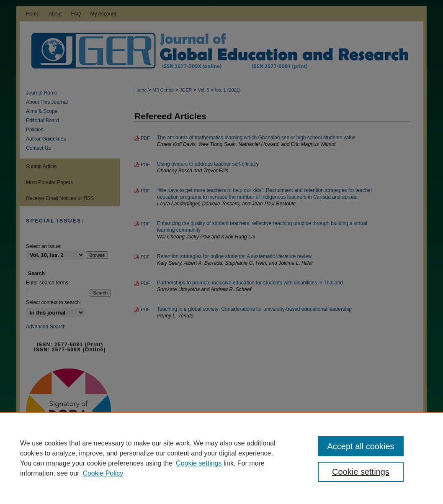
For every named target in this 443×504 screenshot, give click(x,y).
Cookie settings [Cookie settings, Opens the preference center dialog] (361, 472)
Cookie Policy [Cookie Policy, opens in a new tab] (103, 473)
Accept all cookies (361, 446)
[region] (221, 458)
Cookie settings (199, 463)
